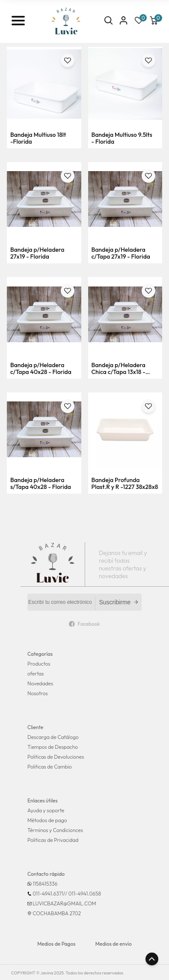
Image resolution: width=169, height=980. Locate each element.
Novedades (40, 683)
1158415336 (45, 884)
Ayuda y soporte (46, 810)
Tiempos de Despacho (53, 747)
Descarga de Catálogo (53, 737)
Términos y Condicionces (55, 830)
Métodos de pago (47, 820)
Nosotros (38, 693)
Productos (39, 664)
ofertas (36, 674)
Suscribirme (119, 602)
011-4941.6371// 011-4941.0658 (67, 894)
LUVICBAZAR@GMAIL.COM (64, 903)
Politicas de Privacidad (53, 840)
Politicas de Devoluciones (56, 757)
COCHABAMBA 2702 (57, 913)
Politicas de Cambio (50, 767)
